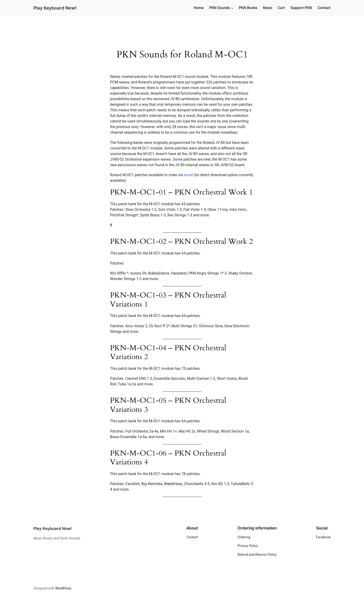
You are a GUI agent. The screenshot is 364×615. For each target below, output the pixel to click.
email (189, 175)
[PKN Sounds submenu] (232, 8)
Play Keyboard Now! (55, 8)
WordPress (63, 588)
